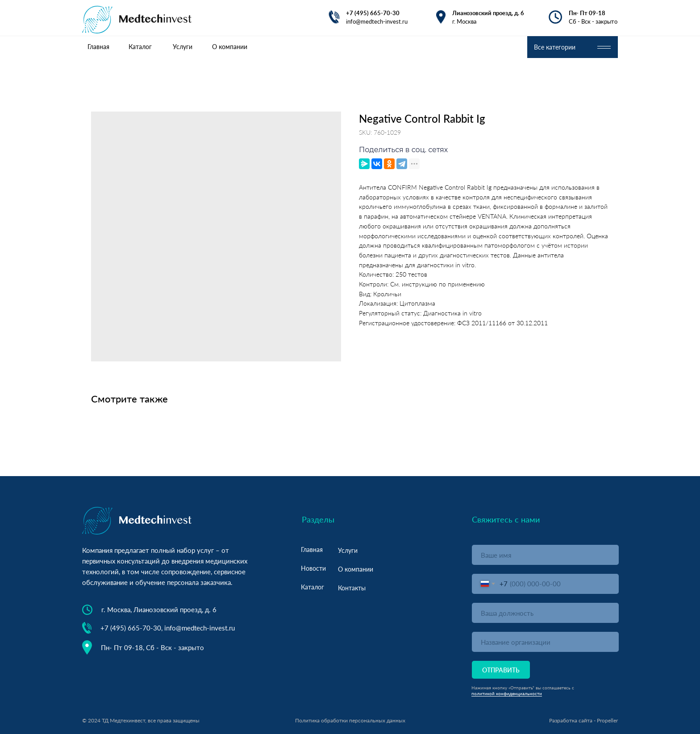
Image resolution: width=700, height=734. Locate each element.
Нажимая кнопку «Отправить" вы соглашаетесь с (523, 688)
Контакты (352, 588)
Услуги (348, 550)
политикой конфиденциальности (507, 693)
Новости (313, 568)
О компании (356, 569)
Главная (312, 549)
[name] (545, 555)
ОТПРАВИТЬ (501, 670)
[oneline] (545, 613)
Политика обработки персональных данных (350, 720)
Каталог (312, 587)
